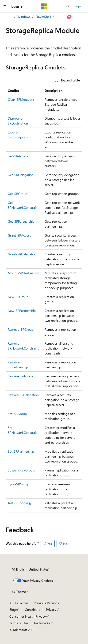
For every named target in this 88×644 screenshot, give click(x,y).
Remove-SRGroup (21, 329)
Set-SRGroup (17, 414)
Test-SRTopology (20, 503)
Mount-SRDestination (23, 273)
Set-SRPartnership (21, 451)
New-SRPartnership (22, 311)
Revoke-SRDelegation (23, 395)
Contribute (33, 610)
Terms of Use (19, 623)
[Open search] (68, 6)
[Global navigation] (5, 6)
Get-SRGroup (17, 194)
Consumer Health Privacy (28, 616)
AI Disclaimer (19, 603)
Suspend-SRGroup (21, 470)
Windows (24, 17)
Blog (13, 610)
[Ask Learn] (70, 17)
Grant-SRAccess (19, 235)
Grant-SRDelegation (22, 254)
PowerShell (43, 17)
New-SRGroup (18, 297)
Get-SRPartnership (21, 221)
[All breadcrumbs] (10, 17)
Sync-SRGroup (18, 484)
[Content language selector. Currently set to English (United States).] (31, 569)
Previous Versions (46, 603)
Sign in (79, 6)
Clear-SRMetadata (21, 99)
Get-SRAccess (18, 156)
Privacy (51, 610)
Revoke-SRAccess (20, 376)
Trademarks (42, 623)
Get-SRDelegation (21, 175)
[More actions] (78, 17)
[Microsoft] (44, 6)
